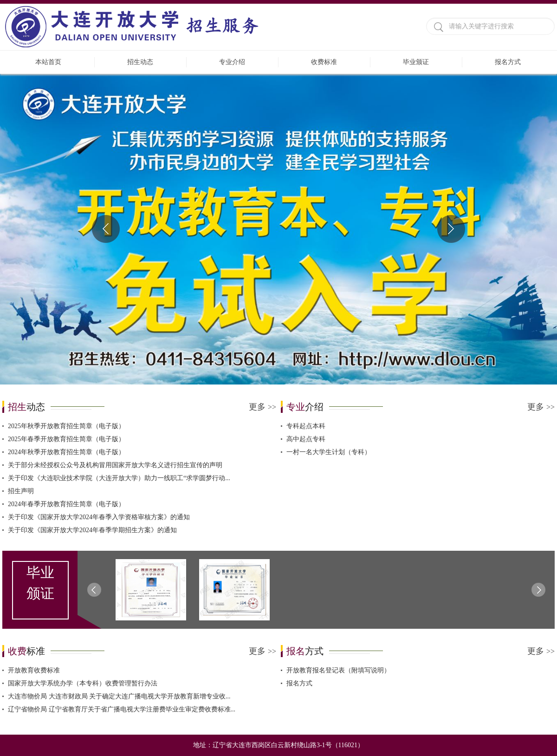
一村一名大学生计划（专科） (329, 452)
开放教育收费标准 (34, 670)
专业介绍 (232, 62)
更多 (262, 407)
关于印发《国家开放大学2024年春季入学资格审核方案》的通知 (99, 517)
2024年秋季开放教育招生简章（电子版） (66, 452)
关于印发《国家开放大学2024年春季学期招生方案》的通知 (92, 530)
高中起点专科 (306, 439)
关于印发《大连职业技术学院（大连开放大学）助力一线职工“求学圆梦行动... (119, 478)
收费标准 (324, 62)
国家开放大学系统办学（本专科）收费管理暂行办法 (83, 683)
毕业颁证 (416, 62)
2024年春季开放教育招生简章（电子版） (66, 504)
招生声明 (21, 491)
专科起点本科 (306, 426)
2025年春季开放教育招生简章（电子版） (66, 439)
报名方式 (508, 62)
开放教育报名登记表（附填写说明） (338, 670)
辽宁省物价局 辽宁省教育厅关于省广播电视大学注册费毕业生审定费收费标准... (122, 709)
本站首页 (48, 62)
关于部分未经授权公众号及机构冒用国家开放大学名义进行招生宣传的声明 (115, 465)
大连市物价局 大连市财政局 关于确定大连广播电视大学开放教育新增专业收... (119, 696)
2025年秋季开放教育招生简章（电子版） (66, 426)
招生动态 (140, 62)
